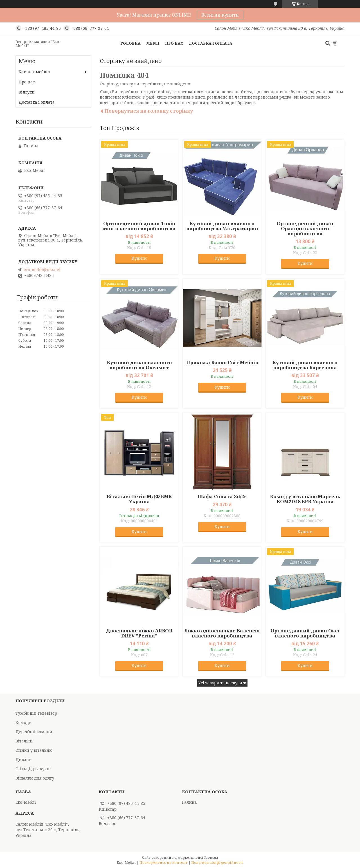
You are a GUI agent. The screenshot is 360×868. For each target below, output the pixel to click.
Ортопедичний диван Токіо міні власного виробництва (139, 226)
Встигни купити (220, 15)
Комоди (24, 722)
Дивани (24, 759)
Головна (130, 43)
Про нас (174, 43)
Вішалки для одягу (35, 778)
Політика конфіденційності (217, 863)
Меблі (153, 43)
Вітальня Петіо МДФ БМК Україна (139, 499)
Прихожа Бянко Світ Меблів (222, 363)
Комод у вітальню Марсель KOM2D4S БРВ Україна (305, 499)
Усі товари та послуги (220, 683)
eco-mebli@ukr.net (42, 270)
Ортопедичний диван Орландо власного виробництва (305, 229)
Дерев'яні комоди (34, 732)
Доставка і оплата (211, 43)
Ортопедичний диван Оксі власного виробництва (305, 633)
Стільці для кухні (33, 769)
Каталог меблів (34, 72)
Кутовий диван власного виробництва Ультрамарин (222, 226)
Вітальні (24, 741)
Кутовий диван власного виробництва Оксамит (139, 365)
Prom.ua (211, 857)
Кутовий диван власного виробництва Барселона (305, 365)
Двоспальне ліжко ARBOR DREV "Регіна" (139, 633)
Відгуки (27, 92)
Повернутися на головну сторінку (149, 111)
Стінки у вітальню (34, 750)
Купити (139, 258)
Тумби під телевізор (36, 713)
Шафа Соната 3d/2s (222, 496)
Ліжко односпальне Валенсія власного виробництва (222, 633)
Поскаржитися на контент (164, 863)
